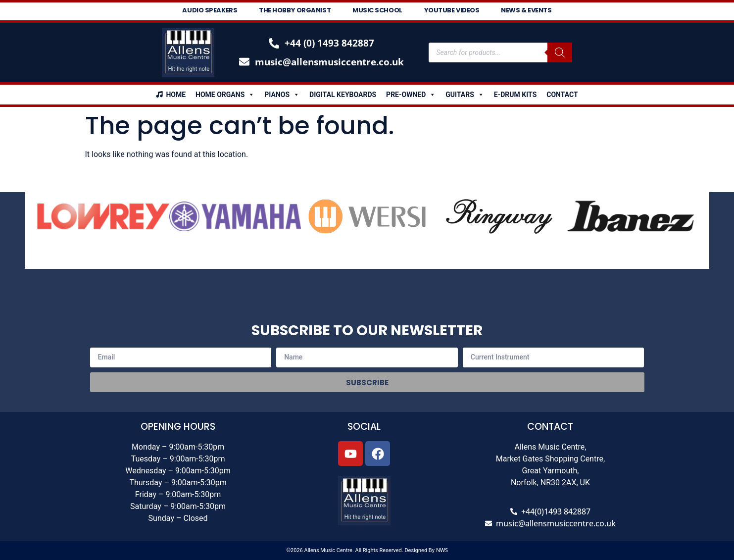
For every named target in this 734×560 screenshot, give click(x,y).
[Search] (560, 52)
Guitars (465, 95)
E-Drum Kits (515, 95)
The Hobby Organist (295, 10)
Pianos (282, 95)
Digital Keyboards (343, 95)
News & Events (526, 10)
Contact (562, 95)
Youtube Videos (452, 10)
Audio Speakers (210, 10)
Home (176, 95)
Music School (377, 10)
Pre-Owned (411, 95)
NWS (442, 550)
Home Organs (225, 95)
